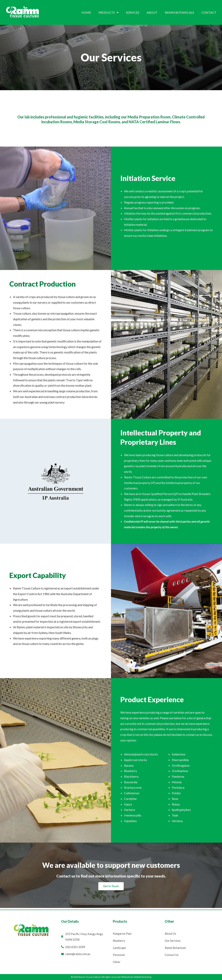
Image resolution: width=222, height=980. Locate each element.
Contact (209, 12)
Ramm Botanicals (179, 12)
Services (133, 12)
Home (86, 12)
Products (108, 13)
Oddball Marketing (142, 977)
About (152, 12)
